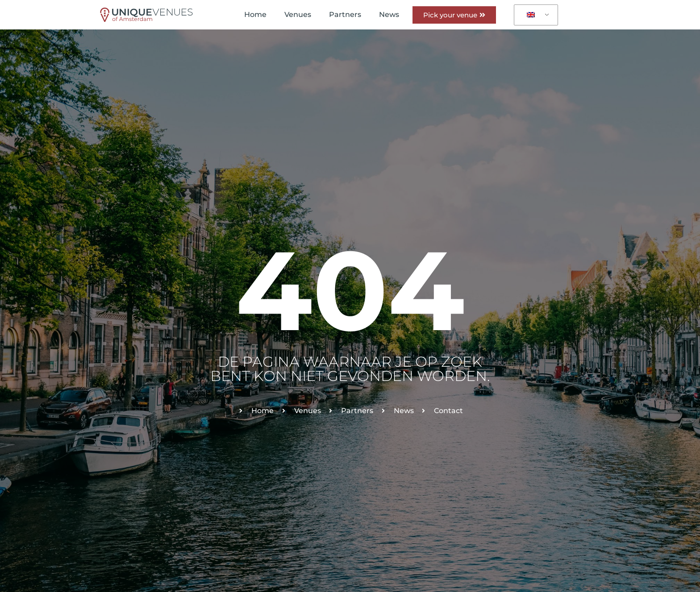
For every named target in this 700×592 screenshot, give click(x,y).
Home (255, 14)
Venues (298, 14)
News (389, 14)
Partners (345, 14)
